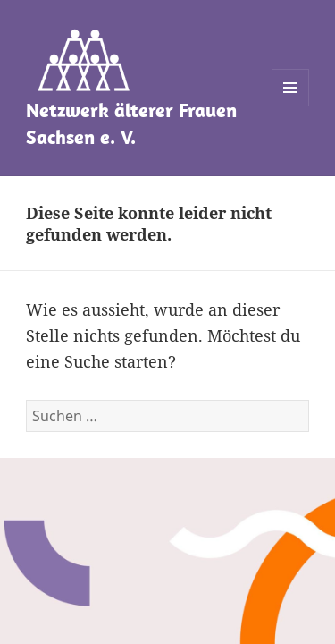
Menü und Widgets (291, 106)
